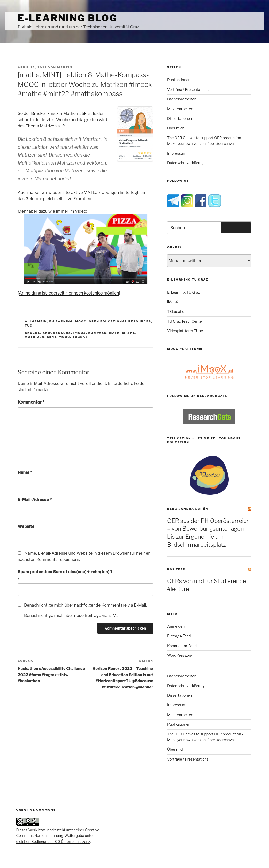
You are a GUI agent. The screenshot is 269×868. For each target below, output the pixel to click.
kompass (98, 333)
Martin (65, 67)
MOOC (81, 321)
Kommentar (31, 402)
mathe (129, 333)
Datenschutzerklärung (186, 163)
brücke (33, 333)
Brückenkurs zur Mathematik (59, 114)
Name (25, 472)
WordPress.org (180, 655)
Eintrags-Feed (179, 636)
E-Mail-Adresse (35, 499)
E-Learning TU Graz (183, 292)
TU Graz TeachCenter (185, 321)
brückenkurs (57, 333)
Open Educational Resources (120, 321)
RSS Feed (176, 569)
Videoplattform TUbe (185, 331)
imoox (80, 333)
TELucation (177, 311)
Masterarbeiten (180, 109)
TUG (29, 326)
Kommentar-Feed (182, 646)
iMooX (173, 302)
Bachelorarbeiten (182, 99)
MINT (52, 337)
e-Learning (61, 321)
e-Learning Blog (68, 18)
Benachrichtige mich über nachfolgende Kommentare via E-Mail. (86, 605)
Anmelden (176, 626)
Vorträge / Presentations (188, 90)
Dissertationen (180, 118)
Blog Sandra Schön (188, 509)
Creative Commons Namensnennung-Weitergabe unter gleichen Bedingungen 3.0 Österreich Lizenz (58, 836)
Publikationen (179, 80)
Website (26, 526)
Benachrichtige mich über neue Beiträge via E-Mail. (73, 615)
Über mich (176, 128)
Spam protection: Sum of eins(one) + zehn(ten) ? (65, 572)
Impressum (177, 153)
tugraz (80, 337)
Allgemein (36, 321)
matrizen (35, 337)
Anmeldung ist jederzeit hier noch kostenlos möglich (69, 293)
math (114, 333)
